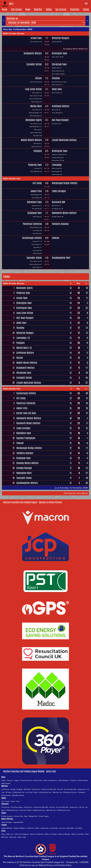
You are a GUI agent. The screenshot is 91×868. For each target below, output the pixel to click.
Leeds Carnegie (59, 191)
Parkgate (38, 151)
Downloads (54, 828)
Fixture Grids (6, 795)
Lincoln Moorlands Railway (64, 140)
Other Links (22, 837)
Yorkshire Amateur (60, 224)
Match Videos (6, 783)
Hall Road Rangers (60, 120)
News (28, 9)
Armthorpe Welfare (61, 106)
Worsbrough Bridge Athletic (65, 183)
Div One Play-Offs (70, 789)
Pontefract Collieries (32, 224)
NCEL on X (10, 834)
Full (3, 801)
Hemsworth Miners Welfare (64, 213)
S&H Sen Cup (57, 792)
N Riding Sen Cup (45, 792)
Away (13, 801)
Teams (86, 9)
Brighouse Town (35, 213)
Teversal (56, 238)
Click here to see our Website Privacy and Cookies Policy (45, 865)
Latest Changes (7, 822)
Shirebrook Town (59, 64)
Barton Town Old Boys (26, 413)
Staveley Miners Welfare (27, 463)
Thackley (56, 78)
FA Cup (82, 807)
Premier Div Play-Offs (49, 789)
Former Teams (44, 816)
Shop (3, 834)
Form (18, 801)
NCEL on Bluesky (64, 834)
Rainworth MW (58, 202)
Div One (60, 789)
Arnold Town (36, 38)
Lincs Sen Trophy (32, 792)
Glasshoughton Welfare (27, 483)
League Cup (82, 789)
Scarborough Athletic (32, 238)
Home (5, 9)
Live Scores (16, 9)
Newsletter (71, 828)
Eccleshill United (34, 64)
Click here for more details (76, 493)
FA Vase (8, 792)
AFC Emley (37, 183)
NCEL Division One (12, 179)
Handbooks (45, 828)
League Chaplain (19, 828)
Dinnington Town (59, 53)
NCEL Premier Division (14, 33)
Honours (62, 828)
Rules (37, 828)
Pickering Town (35, 165)
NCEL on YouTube (78, 834)
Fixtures (10, 780)
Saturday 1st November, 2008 (18, 29)
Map (26, 816)
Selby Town (57, 89)
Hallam (38, 78)
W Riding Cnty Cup (70, 792)
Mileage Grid (33, 816)
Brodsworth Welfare (33, 53)
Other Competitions (50, 780)
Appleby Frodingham (26, 438)
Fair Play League (17, 807)
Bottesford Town (34, 202)
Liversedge (57, 165)
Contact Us (30, 828)
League (17, 780)
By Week (20, 789)
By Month (27, 789)
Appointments (18, 822)
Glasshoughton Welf (61, 258)
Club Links (13, 837)
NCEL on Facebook (37, 834)
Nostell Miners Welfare (31, 140)
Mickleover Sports (34, 120)
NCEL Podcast (83, 780)
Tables (49, 9)
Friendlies (81, 792)
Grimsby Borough (24, 468)
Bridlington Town (60, 151)
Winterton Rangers (60, 38)
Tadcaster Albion (34, 258)
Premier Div (36, 789)
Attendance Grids (18, 795)
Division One (38, 780)
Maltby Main (36, 106)
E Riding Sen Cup (18, 792)
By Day (13, 789)
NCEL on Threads (51, 834)
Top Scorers (61, 9)
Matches (38, 9)
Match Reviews (64, 780)
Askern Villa (36, 191)
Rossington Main (24, 473)
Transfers (73, 780)
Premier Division (26, 780)
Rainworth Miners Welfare (28, 423)
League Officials (7, 828)
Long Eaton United (33, 89)
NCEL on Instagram (22, 834)
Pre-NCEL (79, 828)
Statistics (75, 9)
